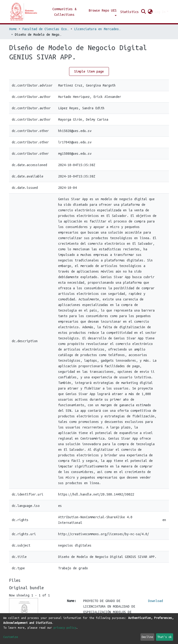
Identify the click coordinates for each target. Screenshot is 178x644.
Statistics (130, 12)
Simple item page (89, 71)
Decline (147, 637)
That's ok (164, 637)
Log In (160, 12)
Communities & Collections (64, 12)
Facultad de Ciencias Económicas (45, 29)
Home (13, 29)
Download (156, 601)
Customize (11, 637)
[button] (150, 12)
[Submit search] (144, 12)
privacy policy (65, 628)
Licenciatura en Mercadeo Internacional (97, 29)
